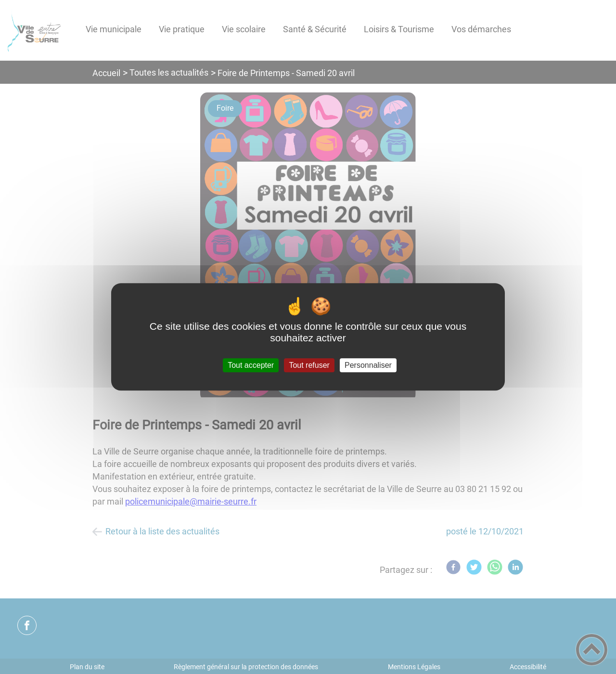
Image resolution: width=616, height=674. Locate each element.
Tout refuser (309, 365)
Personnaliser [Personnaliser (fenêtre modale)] (368, 365)
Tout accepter (251, 365)
